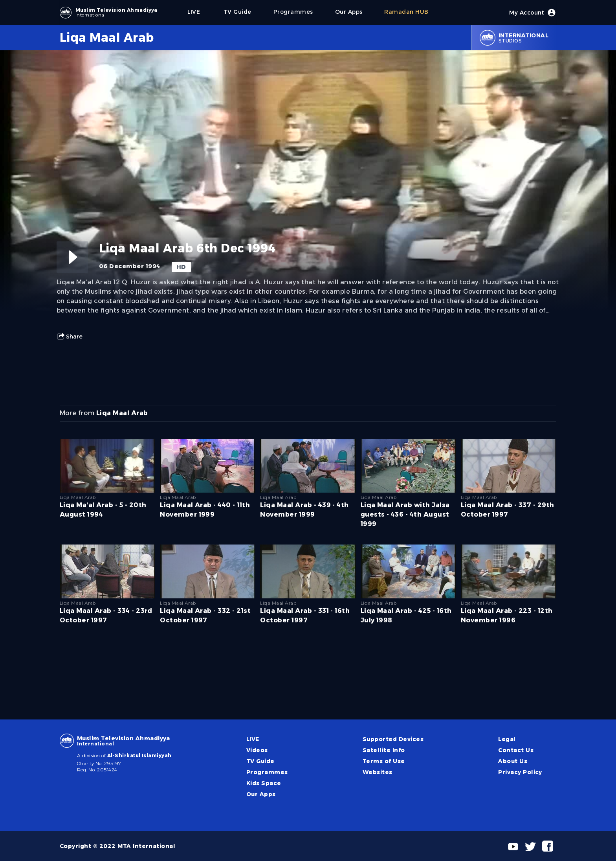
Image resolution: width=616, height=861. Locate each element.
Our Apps (261, 794)
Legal (507, 739)
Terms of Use (384, 761)
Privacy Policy (520, 772)
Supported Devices (393, 739)
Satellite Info (384, 750)
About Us (513, 761)
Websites (378, 772)
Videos (257, 750)
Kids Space (264, 783)
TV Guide (260, 761)
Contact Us (516, 750)
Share (70, 337)
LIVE (253, 739)
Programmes (267, 772)
